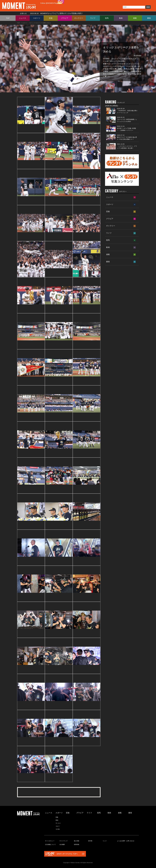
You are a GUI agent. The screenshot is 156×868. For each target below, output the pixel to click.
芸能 (51, 18)
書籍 (149, 18)
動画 (121, 18)
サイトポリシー (50, 841)
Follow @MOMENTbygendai (51, 3)
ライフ (93, 18)
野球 (57, 820)
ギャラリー (79, 18)
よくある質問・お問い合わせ (126, 841)
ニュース (23, 18)
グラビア (65, 18)
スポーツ (37, 18)
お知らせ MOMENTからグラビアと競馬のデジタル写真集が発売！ (51, 13)
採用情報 (77, 844)
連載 (135, 18)
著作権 (90, 841)
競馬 (107, 18)
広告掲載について (50, 844)
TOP (8, 18)
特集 (57, 817)
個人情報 (77, 841)
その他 (58, 829)
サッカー (58, 823)
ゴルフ (58, 826)
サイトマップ (64, 841)
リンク (105, 841)
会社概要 (62, 844)
